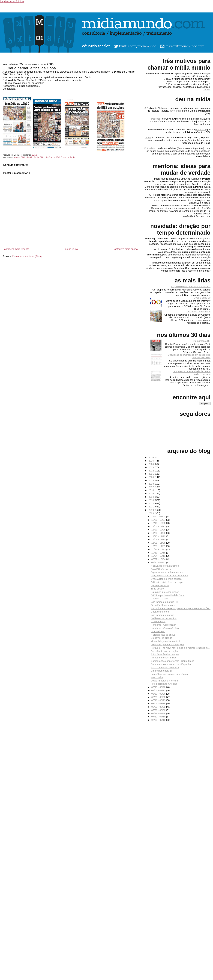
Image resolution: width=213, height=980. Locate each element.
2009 (151, 513)
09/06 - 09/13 (159, 690)
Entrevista (150, 148)
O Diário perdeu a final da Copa (29, 68)
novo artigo (175, 111)
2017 (151, 487)
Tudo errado (157, 589)
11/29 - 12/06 (159, 530)
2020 (151, 477)
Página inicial (71, 249)
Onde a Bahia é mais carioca (166, 579)
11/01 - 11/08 (159, 543)
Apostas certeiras (160, 585)
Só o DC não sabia (161, 569)
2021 (151, 474)
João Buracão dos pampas (165, 654)
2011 (151, 507)
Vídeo (148, 138)
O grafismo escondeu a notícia (167, 572)
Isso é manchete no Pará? (165, 668)
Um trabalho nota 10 (162, 671)
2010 (151, 510)
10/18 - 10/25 (159, 549)
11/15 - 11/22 (159, 536)
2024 (151, 464)
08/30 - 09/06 (159, 694)
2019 (151, 480)
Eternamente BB (202, 341)
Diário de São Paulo (30, 157)
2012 (151, 503)
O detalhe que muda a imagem (167, 644)
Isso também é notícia (163, 615)
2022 (151, 471)
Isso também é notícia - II (164, 602)
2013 (151, 500)
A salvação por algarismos (165, 566)
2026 (151, 457)
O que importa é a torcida (164, 681)
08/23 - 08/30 (159, 697)
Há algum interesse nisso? (165, 592)
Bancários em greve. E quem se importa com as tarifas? (181, 608)
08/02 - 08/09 (159, 707)
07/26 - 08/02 (159, 710)
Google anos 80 (202, 298)
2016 (151, 490)
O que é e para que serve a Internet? (191, 286)
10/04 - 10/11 (159, 556)
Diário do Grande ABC (50, 157)
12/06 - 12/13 (159, 526)
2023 (151, 467)
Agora (17, 157)
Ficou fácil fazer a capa (163, 605)
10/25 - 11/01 (159, 546)
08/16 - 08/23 (159, 700)
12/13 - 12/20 (159, 523)
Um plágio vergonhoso (198, 312)
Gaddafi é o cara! (160, 599)
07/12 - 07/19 (159, 717)
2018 (151, 484)
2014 (151, 497)
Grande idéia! (158, 631)
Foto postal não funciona (164, 684)
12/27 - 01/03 (159, 517)
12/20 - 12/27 (159, 520)
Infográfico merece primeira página (169, 674)
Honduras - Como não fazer (166, 628)
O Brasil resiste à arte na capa (167, 582)
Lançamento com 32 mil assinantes (170, 576)
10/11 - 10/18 (159, 553)
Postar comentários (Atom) (27, 256)
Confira (207, 90)
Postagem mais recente (16, 249)
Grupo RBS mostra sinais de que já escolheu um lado (192, 373)
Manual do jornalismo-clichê (166, 641)
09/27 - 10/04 (159, 559)
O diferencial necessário (164, 618)
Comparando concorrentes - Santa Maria (172, 661)
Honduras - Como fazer (163, 625)
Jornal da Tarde (68, 157)
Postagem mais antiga (125, 249)
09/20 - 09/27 (159, 562)
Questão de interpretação (164, 651)
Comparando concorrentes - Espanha (171, 664)
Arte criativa (157, 677)
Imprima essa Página (12, 1)
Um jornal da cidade (161, 638)
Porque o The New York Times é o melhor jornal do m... (180, 648)
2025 (151, 461)
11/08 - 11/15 (159, 539)
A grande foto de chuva (163, 635)
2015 (151, 493)
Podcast (155, 119)
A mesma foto (158, 621)
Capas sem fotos (160, 612)
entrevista (201, 129)
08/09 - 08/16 (159, 703)
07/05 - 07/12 (159, 720)
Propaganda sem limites (164, 658)
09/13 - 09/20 (159, 687)
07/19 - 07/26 (159, 713)
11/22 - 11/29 (159, 533)
